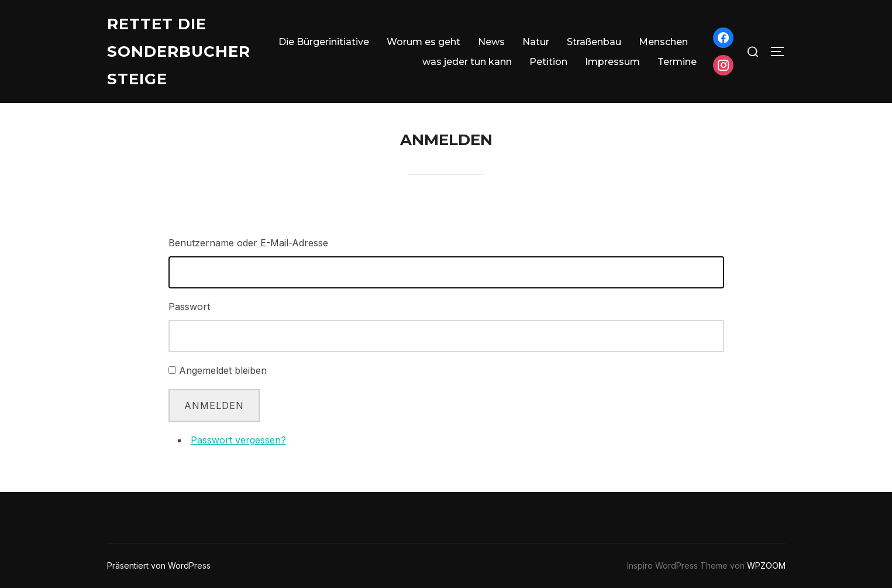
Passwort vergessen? (238, 440)
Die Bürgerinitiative (324, 42)
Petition (548, 62)
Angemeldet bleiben (223, 370)
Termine (677, 62)
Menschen (663, 42)
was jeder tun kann (467, 62)
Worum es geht (423, 42)
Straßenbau (594, 42)
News (491, 42)
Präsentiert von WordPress (159, 565)
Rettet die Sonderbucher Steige (179, 51)
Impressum (612, 62)
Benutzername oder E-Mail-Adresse (248, 243)
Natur (536, 42)
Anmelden (214, 405)
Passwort (189, 307)
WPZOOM (766, 565)
